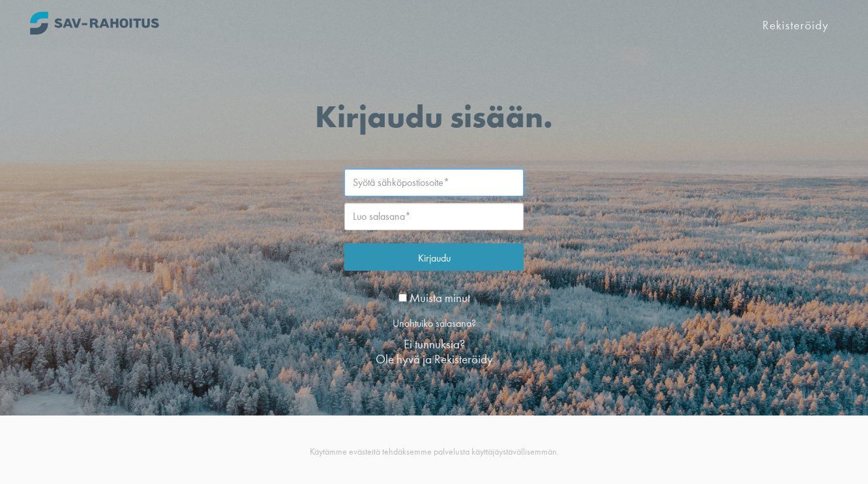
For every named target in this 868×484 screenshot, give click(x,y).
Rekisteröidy (796, 25)
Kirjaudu (434, 258)
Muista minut (434, 298)
